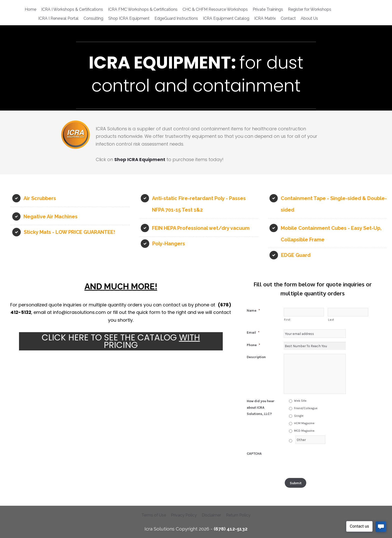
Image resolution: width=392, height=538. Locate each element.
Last (331, 320)
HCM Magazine (304, 423)
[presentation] (322, 460)
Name (253, 310)
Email (253, 332)
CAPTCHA (254, 453)
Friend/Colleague (306, 408)
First (287, 320)
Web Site (300, 401)
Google (299, 416)
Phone (253, 345)
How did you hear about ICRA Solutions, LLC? (261, 407)
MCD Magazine (304, 431)
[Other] (310, 440)
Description (256, 357)
